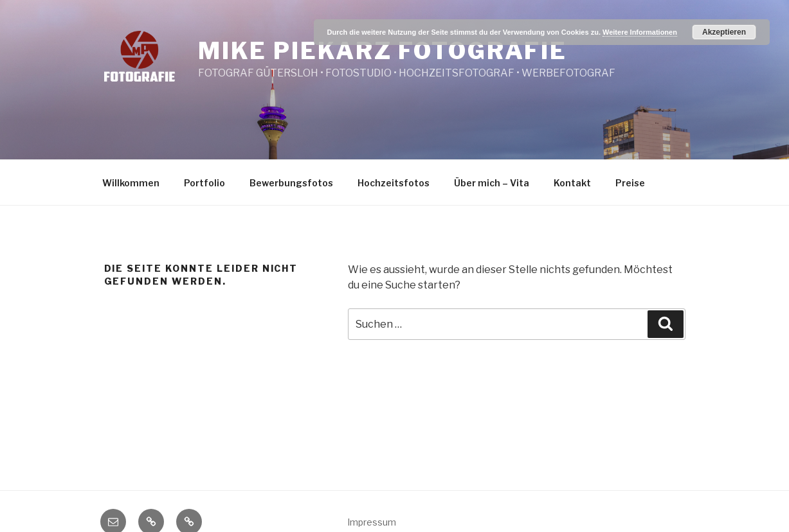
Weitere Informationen (640, 32)
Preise (630, 183)
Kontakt (572, 183)
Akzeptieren (724, 32)
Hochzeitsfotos (394, 183)
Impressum (372, 522)
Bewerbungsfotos (291, 183)
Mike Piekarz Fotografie (383, 51)
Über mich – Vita (492, 183)
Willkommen (131, 183)
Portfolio (204, 183)
